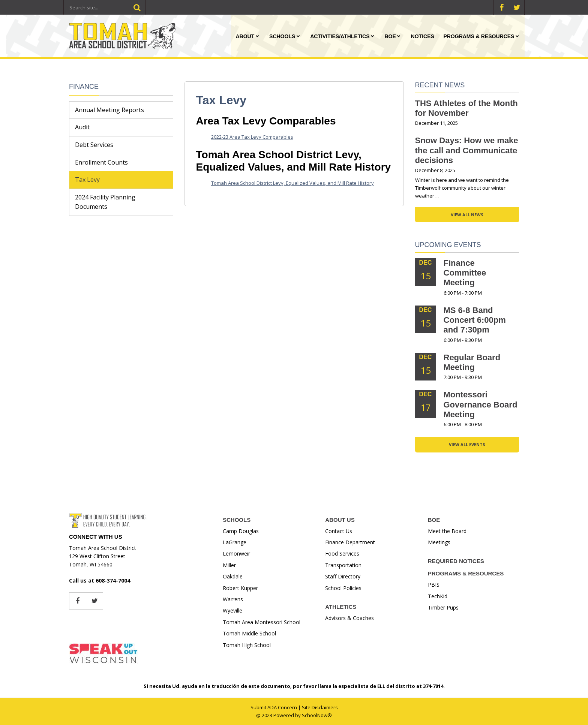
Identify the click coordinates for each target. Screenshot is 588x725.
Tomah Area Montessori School (262, 622)
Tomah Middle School (249, 633)
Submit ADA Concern (274, 707)
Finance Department (350, 542)
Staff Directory (343, 576)
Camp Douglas (241, 531)
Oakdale (233, 576)
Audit (82, 127)
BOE (434, 520)
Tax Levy (87, 180)
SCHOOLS (237, 520)
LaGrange (235, 542)
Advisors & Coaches (349, 618)
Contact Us (339, 531)
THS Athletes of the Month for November (466, 108)
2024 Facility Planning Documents (105, 202)
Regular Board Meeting (472, 362)
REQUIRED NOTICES (456, 561)
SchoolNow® (317, 715)
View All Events (467, 444)
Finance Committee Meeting (465, 273)
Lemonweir (236, 553)
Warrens (233, 599)
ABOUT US (340, 520)
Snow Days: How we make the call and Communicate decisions (467, 150)
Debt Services (94, 145)
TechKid (438, 596)
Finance (84, 87)
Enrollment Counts (101, 162)
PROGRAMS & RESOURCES (466, 573)
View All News (467, 215)
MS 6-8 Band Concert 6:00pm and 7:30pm (475, 320)
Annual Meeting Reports (109, 110)
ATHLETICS (341, 607)
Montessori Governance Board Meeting (481, 404)
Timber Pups (443, 607)
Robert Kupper (240, 588)
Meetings (439, 542)
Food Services (342, 553)
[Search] (137, 7)
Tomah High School (247, 645)
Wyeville (232, 610)
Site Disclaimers (320, 707)
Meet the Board (447, 531)
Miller (229, 565)
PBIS (434, 585)
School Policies (343, 588)
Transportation (343, 565)
